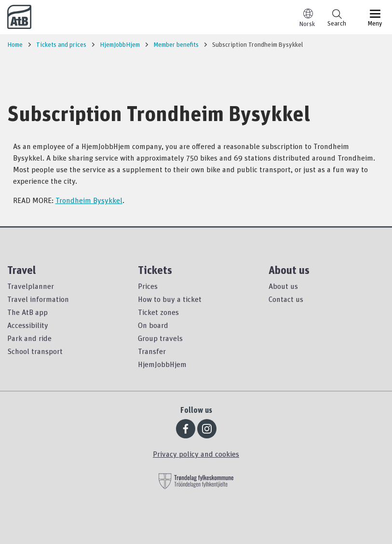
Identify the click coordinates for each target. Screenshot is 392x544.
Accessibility (28, 325)
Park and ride (29, 338)
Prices (148, 286)
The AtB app (27, 312)
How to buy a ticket (170, 299)
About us (283, 286)
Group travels (160, 338)
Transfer (152, 351)
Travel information (38, 299)
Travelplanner (31, 286)
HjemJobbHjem (162, 364)
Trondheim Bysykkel (89, 200)
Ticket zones (158, 312)
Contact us (286, 299)
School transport (35, 351)
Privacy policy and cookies (196, 454)
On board (153, 325)
